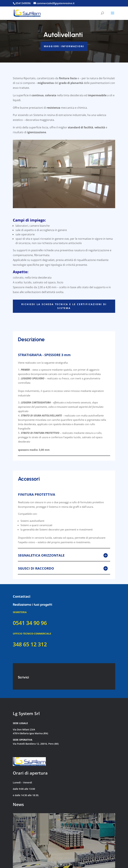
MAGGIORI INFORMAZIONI (64, 46)
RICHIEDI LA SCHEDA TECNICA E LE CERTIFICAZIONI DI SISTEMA (64, 306)
